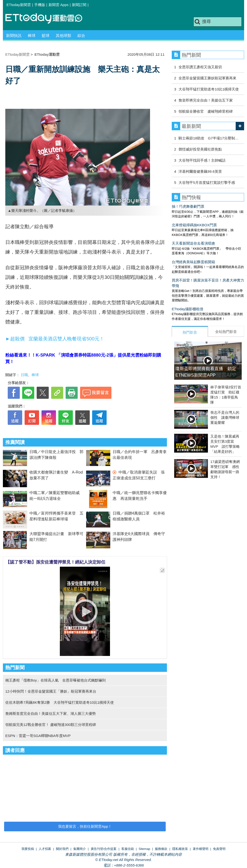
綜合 (81, 36)
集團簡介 (80, 849)
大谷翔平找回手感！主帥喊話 (202, 160)
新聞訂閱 (79, 5)
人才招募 (45, 849)
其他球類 (63, 36)
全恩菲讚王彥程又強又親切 (202, 67)
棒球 (32, 36)
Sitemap (144, 849)
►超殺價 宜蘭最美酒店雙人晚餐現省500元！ (55, 339)
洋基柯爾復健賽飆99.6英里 (200, 171)
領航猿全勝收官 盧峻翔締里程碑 (206, 111)
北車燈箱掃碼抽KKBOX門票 (194, 225)
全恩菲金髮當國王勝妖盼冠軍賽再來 (207, 78)
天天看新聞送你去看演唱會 (193, 243)
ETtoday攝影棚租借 (188, 309)
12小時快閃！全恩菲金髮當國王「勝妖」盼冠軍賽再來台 (51, 691)
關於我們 (62, 849)
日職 (24, 375)
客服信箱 (128, 849)
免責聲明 (219, 849)
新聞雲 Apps (58, 5)
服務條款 (161, 849)
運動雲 (48, 19)
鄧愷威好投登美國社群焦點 (200, 149)
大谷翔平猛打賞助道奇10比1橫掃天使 (209, 89)
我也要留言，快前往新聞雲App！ (85, 826)
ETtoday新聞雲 (19, 5)
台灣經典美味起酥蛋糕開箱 (193, 262)
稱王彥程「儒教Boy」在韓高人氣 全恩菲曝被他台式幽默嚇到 (55, 680)
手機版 (40, 5)
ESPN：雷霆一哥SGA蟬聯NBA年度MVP (38, 736)
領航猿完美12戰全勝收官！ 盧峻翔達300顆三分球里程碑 (51, 725)
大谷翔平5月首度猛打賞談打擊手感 (207, 183)
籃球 (46, 36)
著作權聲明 (201, 849)
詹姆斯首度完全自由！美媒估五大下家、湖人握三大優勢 (51, 713)
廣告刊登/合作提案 (104, 849)
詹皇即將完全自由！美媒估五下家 (206, 100)
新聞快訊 (14, 36)
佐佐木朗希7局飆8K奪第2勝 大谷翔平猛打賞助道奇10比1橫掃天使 (60, 702)
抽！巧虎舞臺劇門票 (188, 206)
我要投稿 (28, 849)
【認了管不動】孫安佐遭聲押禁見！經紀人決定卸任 (55, 562)
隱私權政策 (180, 849)
